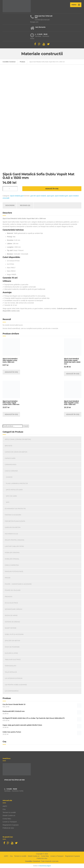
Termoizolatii (10, 666)
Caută (26, 426)
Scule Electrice (11, 603)
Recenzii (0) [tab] (25, 205)
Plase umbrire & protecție (17, 483)
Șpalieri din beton (12, 641)
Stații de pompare (12, 647)
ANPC (5, 806)
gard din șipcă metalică (38, 196)
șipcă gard (50, 196)
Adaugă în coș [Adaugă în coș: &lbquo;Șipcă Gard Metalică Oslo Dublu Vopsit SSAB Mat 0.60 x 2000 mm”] (73, 374)
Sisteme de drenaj (12, 622)
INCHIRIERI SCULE (11, 534)
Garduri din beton (13, 527)
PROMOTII (9, 597)
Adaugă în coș (52, 189)
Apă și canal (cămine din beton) (18, 439)
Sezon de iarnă (11, 615)
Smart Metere (11, 628)
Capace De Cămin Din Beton (16, 452)
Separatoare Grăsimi (14, 609)
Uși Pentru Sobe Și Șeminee (16, 685)
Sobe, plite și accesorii (14, 634)
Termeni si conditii (9, 812)
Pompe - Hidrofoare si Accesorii (18, 584)
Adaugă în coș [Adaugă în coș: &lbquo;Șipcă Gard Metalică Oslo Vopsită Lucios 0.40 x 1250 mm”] (11, 372)
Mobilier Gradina (12, 552)
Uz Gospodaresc (12, 691)
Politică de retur (8, 828)
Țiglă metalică (11, 672)
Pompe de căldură (13, 590)
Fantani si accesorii (13, 515)
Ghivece (9, 477)
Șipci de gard (11, 496)
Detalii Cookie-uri (9, 815)
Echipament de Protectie (15, 509)
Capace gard (10, 458)
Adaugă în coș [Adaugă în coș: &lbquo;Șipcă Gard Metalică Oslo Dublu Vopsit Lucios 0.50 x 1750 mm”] (11, 414)
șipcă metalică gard (61, 196)
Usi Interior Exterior (14, 678)
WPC (8, 502)
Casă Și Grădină (11, 471)
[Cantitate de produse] (10, 189)
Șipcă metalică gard (17, 196)
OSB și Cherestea (12, 565)
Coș (4, 809)
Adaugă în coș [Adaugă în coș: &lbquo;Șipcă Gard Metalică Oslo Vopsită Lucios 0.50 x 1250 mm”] (73, 414)
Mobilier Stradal (12, 559)
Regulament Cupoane (11, 825)
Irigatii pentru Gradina (14, 540)
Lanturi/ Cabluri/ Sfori (14, 546)
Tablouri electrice (13, 659)
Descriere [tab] (10, 205)
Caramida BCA (11, 464)
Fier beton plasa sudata (15, 521)
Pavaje (8, 578)
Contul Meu (7, 819)
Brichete (9, 446)
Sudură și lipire (11, 653)
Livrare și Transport (10, 822)
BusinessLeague (45, 866)
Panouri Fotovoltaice (14, 571)
